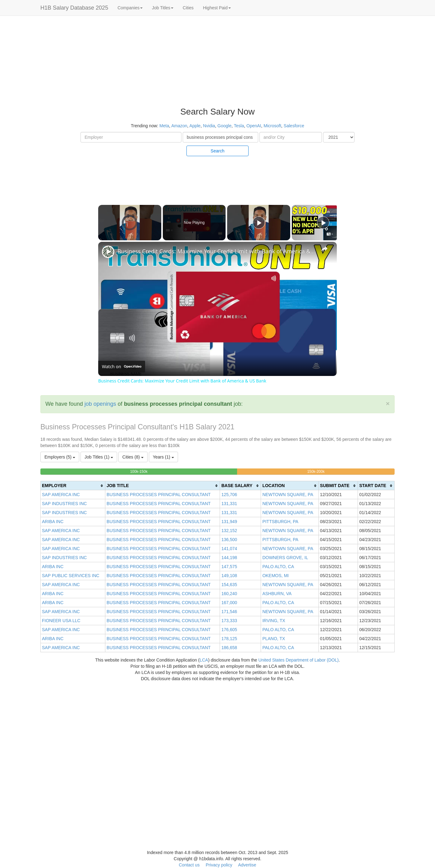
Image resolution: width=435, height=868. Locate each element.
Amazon (179, 126)
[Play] (259, 223)
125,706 (229, 495)
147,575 (229, 567)
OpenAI (254, 126)
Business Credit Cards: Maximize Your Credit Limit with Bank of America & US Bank (217, 251)
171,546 (229, 612)
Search (217, 151)
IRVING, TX (274, 621)
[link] (108, 252)
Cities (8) (133, 457)
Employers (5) (60, 457)
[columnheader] (73, 486)
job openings (100, 404)
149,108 (229, 576)
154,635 (229, 585)
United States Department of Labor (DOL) (299, 660)
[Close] (388, 403)
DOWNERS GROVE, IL (285, 558)
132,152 (229, 531)
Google (224, 126)
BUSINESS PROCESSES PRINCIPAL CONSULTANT (159, 495)
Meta (164, 126)
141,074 (229, 549)
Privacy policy (219, 865)
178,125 (229, 639)
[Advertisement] (399, 112)
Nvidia (209, 126)
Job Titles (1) (99, 457)
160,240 (229, 594)
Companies (130, 8)
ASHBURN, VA (277, 594)
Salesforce (294, 126)
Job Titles (163, 8)
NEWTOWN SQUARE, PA (288, 495)
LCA (204, 660)
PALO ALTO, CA (278, 567)
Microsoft (272, 126)
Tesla (239, 126)
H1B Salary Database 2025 (74, 8)
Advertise (247, 865)
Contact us (189, 865)
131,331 (229, 504)
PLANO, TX (274, 639)
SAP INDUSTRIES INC (64, 504)
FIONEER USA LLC (61, 621)
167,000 (229, 603)
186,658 (229, 648)
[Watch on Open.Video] (122, 367)
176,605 (229, 630)
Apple (195, 126)
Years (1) (163, 457)
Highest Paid (217, 8)
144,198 (229, 558)
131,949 (229, 522)
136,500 (229, 540)
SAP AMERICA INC (61, 495)
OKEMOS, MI (275, 576)
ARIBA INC (53, 522)
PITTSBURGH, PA (280, 522)
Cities (188, 8)
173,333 (229, 621)
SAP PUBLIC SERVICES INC (71, 576)
